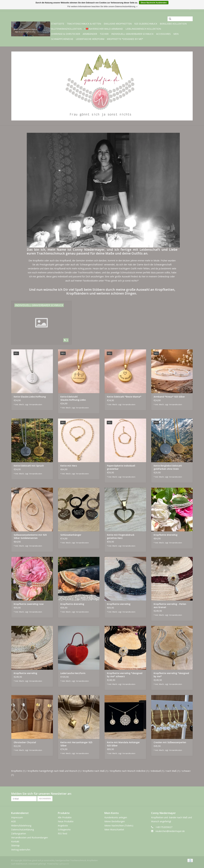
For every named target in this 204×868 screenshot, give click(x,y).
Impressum (17, 817)
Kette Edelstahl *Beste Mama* (124, 397)
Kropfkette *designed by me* (125, 39)
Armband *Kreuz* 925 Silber (169, 397)
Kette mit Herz (69, 466)
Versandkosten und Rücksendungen (29, 837)
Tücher (104, 34)
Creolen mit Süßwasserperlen (170, 742)
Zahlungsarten (19, 833)
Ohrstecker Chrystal (25, 742)
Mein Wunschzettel (114, 830)
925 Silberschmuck (146, 24)
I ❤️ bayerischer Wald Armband (104, 29)
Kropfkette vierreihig (119, 604)
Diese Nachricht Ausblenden (154, 3)
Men (176, 34)
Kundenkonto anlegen (116, 817)
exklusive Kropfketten (118, 24)
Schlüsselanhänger (71, 535)
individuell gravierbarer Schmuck (132, 34)
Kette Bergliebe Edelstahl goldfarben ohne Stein (168, 467)
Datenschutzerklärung (22, 830)
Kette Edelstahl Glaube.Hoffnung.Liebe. (73, 398)
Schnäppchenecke (62, 39)
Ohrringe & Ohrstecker (66, 34)
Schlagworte (64, 830)
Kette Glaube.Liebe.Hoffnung (30, 397)
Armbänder (90, 34)
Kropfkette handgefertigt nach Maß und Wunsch (54, 771)
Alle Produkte (65, 817)
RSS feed (62, 833)
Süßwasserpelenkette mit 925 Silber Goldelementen (30, 536)
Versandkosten (36, 404)
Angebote (63, 826)
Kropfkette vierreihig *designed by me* (171, 675)
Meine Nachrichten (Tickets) (119, 826)
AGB (13, 821)
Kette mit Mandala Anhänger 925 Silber (123, 744)
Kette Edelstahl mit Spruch (29, 466)
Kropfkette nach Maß (95, 771)
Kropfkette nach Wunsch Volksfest (129, 771)
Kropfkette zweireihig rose (29, 604)
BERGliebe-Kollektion (173, 24)
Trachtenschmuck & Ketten (84, 24)
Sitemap (15, 845)
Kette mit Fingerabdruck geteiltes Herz (121, 536)
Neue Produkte (66, 821)
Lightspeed (64, 864)
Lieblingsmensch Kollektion (143, 29)
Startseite (58, 24)
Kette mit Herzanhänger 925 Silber (76, 744)
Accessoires (163, 34)
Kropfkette (18, 771)
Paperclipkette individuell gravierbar (121, 467)
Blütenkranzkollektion (66, 29)
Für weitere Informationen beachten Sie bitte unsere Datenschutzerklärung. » (102, 7)
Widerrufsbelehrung (21, 826)
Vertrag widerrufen (21, 850)
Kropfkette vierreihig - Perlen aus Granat (170, 606)
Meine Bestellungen (115, 821)
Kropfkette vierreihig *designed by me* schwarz (125, 675)
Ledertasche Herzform (90, 39)
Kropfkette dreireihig (166, 535)
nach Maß (173, 771)
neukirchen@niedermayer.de (170, 831)
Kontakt (15, 841)
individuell (158, 771)
